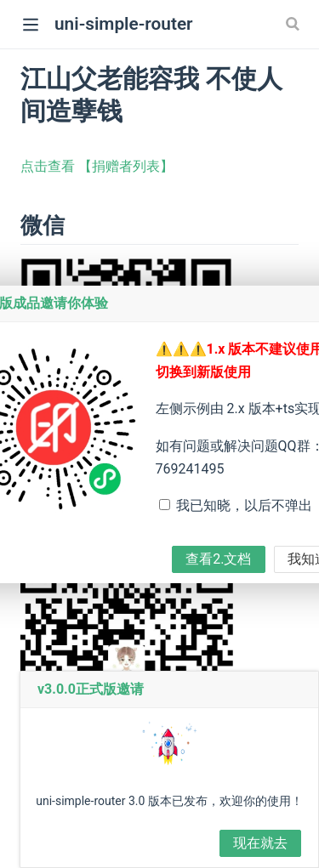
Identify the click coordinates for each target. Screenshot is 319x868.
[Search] (294, 24)
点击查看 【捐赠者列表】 (97, 166)
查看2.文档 (218, 559)
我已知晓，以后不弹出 (244, 505)
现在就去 (260, 843)
